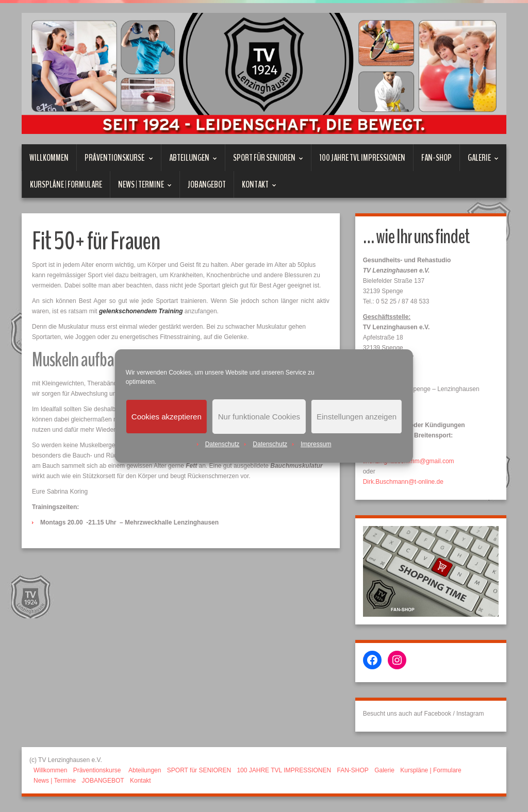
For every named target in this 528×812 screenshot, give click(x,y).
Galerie (479, 161)
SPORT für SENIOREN (264, 161)
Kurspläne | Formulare (66, 184)
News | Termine (141, 188)
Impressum (316, 444)
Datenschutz (222, 444)
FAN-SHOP (436, 158)
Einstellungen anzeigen (357, 417)
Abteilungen (189, 161)
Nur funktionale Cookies (259, 417)
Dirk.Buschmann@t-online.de (403, 482)
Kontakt (255, 188)
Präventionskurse (115, 161)
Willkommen (49, 158)
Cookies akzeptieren (167, 417)
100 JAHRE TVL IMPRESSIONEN (362, 158)
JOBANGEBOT (207, 184)
